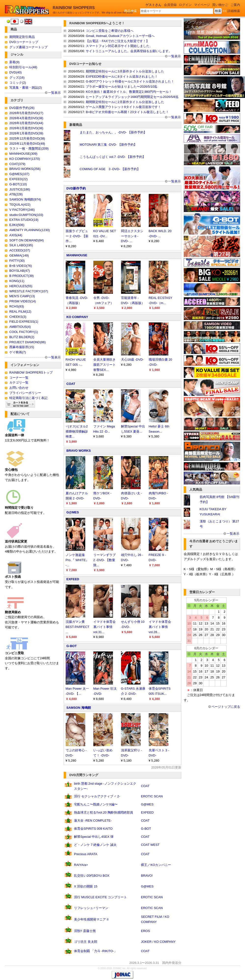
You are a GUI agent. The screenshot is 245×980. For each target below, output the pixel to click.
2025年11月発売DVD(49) (27, 144)
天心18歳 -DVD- (132, 360)
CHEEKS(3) (18, 317)
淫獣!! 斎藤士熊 (85, 931)
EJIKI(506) (17, 225)
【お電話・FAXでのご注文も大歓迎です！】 (117, 41)
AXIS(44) (16, 235)
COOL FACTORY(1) (24, 332)
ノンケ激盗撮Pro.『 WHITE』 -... (77, 560)
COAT (71, 384)
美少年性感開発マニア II (91, 919)
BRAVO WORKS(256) (25, 169)
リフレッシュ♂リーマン (91, 908)
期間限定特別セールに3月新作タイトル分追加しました (125, 71)
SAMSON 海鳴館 (79, 708)
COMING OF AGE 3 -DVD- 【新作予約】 (110, 169)
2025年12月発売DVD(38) (27, 138)
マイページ (202, 5)
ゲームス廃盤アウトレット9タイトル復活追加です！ (123, 107)
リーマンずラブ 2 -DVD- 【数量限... (104, 560)
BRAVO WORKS (79, 451)
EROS (145, 931)
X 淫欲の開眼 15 (86, 886)
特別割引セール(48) (23, 67)
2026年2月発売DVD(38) (26, 128)
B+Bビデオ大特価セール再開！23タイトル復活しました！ (127, 112)
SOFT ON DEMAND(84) (27, 240)
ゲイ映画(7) (18, 352)
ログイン (185, 5)
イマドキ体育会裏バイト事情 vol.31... (104, 627)
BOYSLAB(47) (20, 271)
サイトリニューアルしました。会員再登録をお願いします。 (129, 51)
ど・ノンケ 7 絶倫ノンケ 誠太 (95, 845)
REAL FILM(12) (20, 312)
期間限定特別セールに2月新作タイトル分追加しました (125, 102)
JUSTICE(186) (20, 189)
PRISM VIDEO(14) (23, 301)
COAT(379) (17, 164)
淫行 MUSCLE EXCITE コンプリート (100, 897)
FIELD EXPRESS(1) (24, 322)
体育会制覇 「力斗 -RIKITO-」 (96, 951)
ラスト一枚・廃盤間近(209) (29, 148)
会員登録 (170, 5)
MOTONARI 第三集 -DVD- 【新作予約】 (108, 145)
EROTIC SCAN (152, 796)
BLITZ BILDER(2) (22, 337)
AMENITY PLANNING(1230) (30, 230)
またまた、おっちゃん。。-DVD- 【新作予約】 (113, 132)
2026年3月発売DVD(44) (26, 123)
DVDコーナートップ (24, 42)
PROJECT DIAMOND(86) (28, 342)
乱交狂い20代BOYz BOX (92, 876)
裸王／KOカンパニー (156, 865)
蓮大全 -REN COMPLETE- (93, 821)
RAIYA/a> (81, 865)
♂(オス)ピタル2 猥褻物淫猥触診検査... (77, 431)
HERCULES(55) (21, 286)
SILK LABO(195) (21, 245)
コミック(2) (18, 83)
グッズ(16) (17, 77)
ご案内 (235, 5)
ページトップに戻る (226, 707)
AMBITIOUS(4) (20, 327)
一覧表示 (54, 93)
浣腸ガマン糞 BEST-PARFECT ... (78, 627)
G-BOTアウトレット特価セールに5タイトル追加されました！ (130, 81)
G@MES (73, 512)
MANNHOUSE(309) (23, 154)
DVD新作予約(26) (22, 108)
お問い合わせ (19, 388)
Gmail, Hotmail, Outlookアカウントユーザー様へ (120, 36)
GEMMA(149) (19, 255)
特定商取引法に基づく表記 (28, 398)
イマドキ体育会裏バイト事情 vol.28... (160, 627)
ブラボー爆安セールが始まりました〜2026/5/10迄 (122, 87)
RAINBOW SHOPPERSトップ (31, 372)
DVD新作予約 (76, 188)
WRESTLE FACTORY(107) (29, 291)
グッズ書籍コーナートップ (28, 47)
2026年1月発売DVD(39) (26, 133)
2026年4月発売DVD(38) (26, 118)
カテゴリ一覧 (19, 383)
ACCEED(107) (20, 250)
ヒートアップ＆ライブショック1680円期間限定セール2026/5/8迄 (132, 97)
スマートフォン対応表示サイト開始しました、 (119, 46)
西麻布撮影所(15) (22, 347)
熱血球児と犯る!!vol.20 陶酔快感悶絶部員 (104, 812)
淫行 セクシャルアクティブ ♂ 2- (97, 796)
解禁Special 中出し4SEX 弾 (94, 837)
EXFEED (73, 579)
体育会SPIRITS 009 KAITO (93, 829)
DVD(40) (16, 72)
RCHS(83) (17, 306)
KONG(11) (17, 281)
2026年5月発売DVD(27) (26, 113)
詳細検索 (234, 11)
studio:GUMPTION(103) (26, 215)
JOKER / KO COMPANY (158, 942)
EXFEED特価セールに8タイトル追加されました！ (122, 77)
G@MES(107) (19, 174)
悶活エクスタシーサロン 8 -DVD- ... (132, 236)
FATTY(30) (17, 261)
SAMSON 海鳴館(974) (25, 199)
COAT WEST (150, 845)
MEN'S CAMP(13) (22, 296)
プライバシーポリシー (25, 393)
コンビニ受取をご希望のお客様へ (110, 31)
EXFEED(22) (18, 179)
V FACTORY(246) (22, 210)
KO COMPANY (77, 317)
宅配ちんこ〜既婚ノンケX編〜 (96, 804)
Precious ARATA (86, 854)
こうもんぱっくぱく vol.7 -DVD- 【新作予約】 (113, 157)
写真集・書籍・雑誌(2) (26, 88)
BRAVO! (147, 876)
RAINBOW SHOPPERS (74, 8)
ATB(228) (16, 194)
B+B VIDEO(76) (21, 266)
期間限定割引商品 (22, 37)
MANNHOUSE (77, 255)
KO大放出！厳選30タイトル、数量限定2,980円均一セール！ (129, 92)
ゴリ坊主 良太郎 (86, 942)
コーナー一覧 (19, 378)
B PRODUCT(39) (22, 276)
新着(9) (14, 62)
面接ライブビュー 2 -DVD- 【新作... (77, 236)
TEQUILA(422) (20, 205)
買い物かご (220, 5)
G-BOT (72, 646)
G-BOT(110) (18, 184)
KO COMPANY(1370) (25, 159)
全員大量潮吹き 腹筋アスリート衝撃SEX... (104, 365)
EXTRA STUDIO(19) (24, 220)
